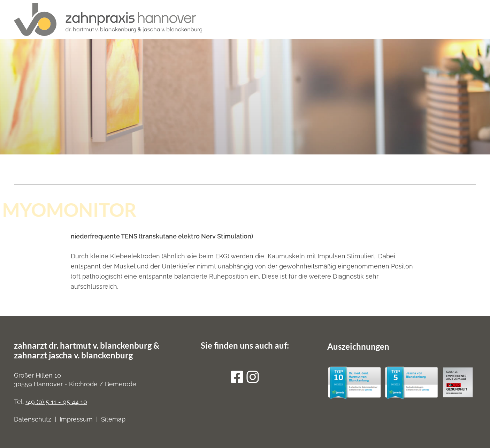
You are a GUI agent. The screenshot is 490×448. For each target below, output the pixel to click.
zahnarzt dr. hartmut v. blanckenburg (83, 345)
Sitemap (113, 419)
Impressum (76, 419)
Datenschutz (33, 419)
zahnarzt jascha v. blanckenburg (73, 355)
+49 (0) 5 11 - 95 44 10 (56, 402)
